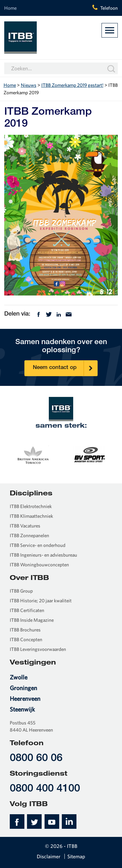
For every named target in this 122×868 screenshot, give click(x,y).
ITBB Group (21, 591)
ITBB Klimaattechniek (31, 516)
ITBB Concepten (26, 639)
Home (10, 8)
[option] (33, 454)
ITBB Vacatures (25, 526)
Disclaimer (49, 856)
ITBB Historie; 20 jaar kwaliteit (41, 601)
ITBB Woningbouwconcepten (39, 565)
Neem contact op (65, 368)
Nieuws (29, 85)
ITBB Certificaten (27, 610)
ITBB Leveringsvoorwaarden (38, 649)
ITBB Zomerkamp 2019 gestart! (72, 85)
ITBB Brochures (25, 630)
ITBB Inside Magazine (32, 620)
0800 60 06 (36, 759)
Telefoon (109, 8)
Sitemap (76, 856)
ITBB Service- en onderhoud (38, 545)
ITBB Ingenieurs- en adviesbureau (43, 555)
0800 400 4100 (45, 789)
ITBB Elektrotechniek (31, 506)
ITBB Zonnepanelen (29, 535)
